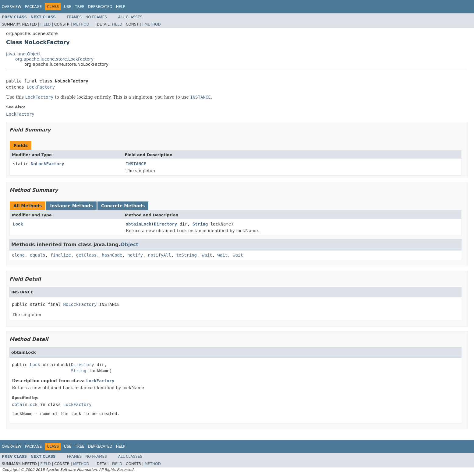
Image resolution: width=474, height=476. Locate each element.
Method (81, 24)
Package (33, 7)
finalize (60, 255)
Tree (80, 7)
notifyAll (160, 255)
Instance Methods (71, 206)
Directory (165, 224)
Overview (12, 7)
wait (207, 255)
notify (135, 255)
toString (187, 255)
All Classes (130, 17)
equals (38, 255)
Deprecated (100, 7)
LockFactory (41, 87)
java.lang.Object (23, 54)
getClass (86, 255)
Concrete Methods (123, 206)
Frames (74, 17)
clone (18, 255)
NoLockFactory (48, 164)
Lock (18, 224)
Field (45, 24)
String (200, 224)
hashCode (112, 255)
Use (68, 7)
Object (130, 245)
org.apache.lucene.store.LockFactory (54, 59)
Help (121, 7)
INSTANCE (136, 164)
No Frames (96, 17)
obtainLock (139, 224)
